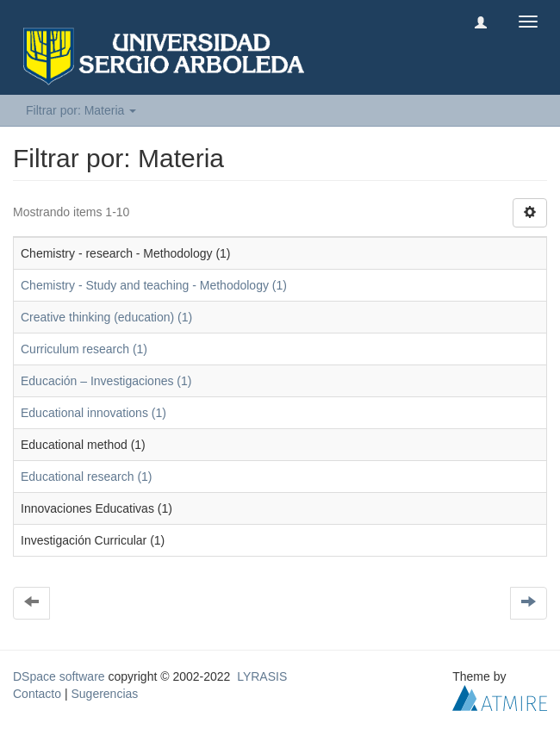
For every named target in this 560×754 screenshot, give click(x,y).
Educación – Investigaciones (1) (106, 381)
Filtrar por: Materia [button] (81, 110)
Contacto (37, 694)
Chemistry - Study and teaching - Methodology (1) (154, 285)
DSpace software (59, 676)
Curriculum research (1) (84, 349)
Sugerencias (104, 694)
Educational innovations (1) (93, 413)
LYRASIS (262, 676)
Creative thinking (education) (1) (106, 317)
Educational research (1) (87, 477)
